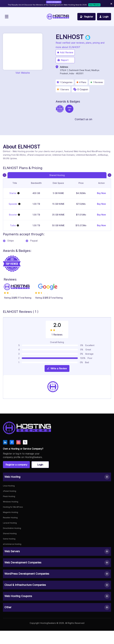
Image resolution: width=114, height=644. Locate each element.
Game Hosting (9, 539)
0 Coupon (83, 89)
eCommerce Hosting (12, 544)
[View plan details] (18, 193)
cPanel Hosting (10, 491)
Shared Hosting (10, 533)
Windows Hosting (11, 502)
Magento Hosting (10, 512)
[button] (57, 477)
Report (63, 60)
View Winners (94, 5)
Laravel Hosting (10, 523)
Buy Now (101, 193)
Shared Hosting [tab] (57, 175)
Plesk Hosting (9, 496)
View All (69, 109)
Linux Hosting (9, 486)
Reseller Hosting (10, 518)
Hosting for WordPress (13, 507)
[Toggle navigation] (7, 17)
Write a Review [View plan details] (57, 368)
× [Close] (111, 3)
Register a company (16, 465)
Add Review (65, 52)
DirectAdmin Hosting (12, 528)
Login (40, 465)
